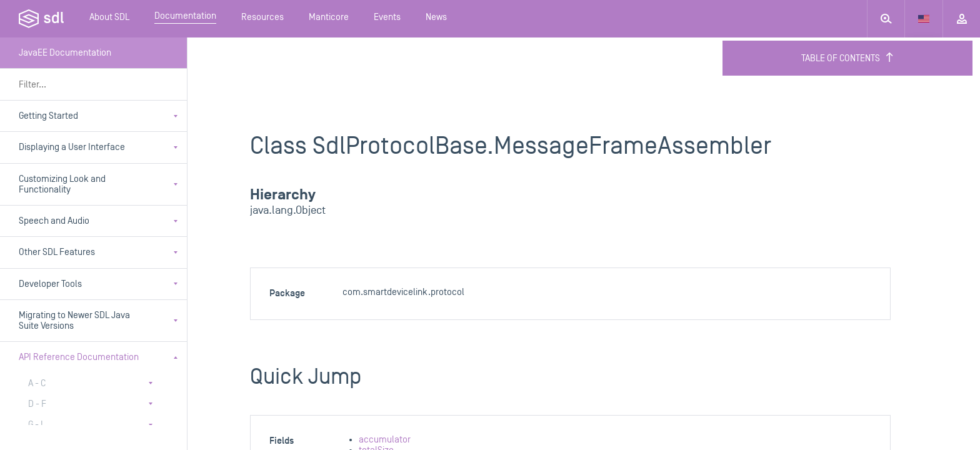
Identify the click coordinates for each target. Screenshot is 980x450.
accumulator (385, 440)
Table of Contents (848, 58)
